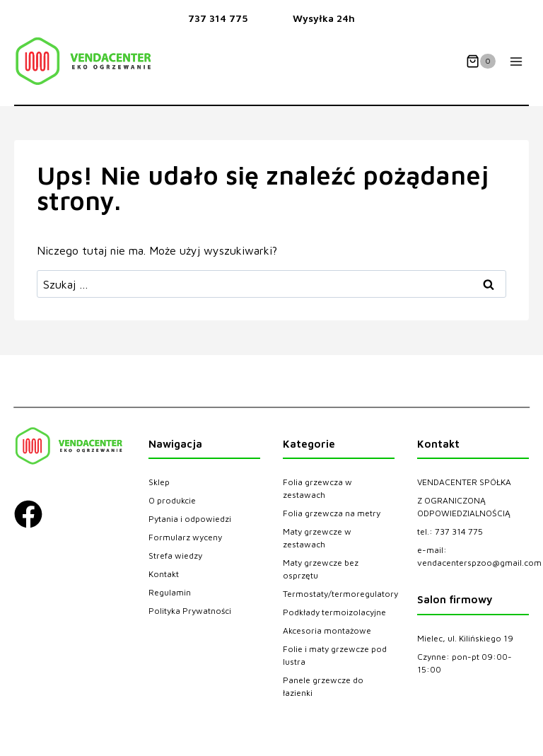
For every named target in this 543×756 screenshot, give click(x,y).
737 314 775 (218, 18)
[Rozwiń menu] (516, 61)
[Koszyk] (481, 62)
